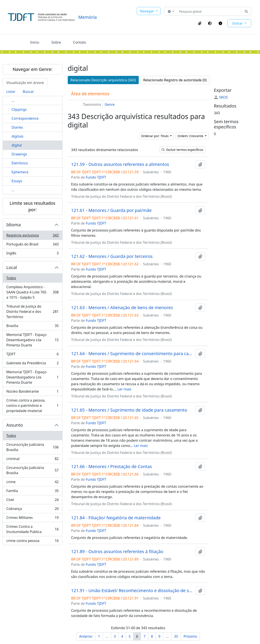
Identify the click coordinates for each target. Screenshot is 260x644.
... (13, 101)
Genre (110, 104)
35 (176, 636)
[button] (200, 23)
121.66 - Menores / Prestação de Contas (112, 467)
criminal (32, 460)
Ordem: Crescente (191, 136)
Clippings (19, 109)
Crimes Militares (32, 519)
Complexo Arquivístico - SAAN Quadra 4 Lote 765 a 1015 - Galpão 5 (32, 292)
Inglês (32, 254)
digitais (17, 136)
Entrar (238, 23)
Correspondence (25, 118)
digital (17, 145)
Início (35, 42)
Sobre (56, 42)
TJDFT (32, 355)
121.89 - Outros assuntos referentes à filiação (117, 552)
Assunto (15, 425)
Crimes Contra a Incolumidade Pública (32, 529)
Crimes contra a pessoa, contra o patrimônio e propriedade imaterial (32, 405)
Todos (11, 278)
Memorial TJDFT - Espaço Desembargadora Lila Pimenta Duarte (32, 340)
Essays (17, 181)
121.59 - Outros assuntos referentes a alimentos (120, 164)
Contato (80, 42)
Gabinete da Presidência (32, 364)
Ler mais (124, 389)
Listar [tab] (11, 92)
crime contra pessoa (32, 542)
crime (32, 483)
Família (32, 492)
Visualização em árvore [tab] (25, 83)
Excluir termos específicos (182, 150)
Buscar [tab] (28, 92)
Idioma (14, 225)
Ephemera (20, 172)
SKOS (221, 97)
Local (12, 267)
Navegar (147, 11)
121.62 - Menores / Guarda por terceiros (112, 256)
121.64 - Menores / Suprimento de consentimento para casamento (133, 354)
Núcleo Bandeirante (32, 392)
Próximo (190, 636)
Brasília (32, 327)
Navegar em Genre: (33, 69)
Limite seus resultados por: (32, 206)
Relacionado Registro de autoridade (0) (175, 80)
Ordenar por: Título (155, 136)
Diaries (17, 127)
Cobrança (32, 510)
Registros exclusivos (32, 236)
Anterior (86, 636)
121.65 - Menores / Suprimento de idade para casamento (129, 410)
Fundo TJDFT (96, 177)
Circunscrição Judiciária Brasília (32, 447)
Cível (32, 501)
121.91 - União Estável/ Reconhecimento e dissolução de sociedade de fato (133, 591)
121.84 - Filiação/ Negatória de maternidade (116, 518)
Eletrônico (20, 163)
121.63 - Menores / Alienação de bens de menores (122, 308)
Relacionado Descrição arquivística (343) (103, 80)
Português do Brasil (32, 245)
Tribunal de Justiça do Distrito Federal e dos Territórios (32, 312)
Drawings (19, 154)
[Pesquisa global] (209, 11)
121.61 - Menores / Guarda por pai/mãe (111, 210)
